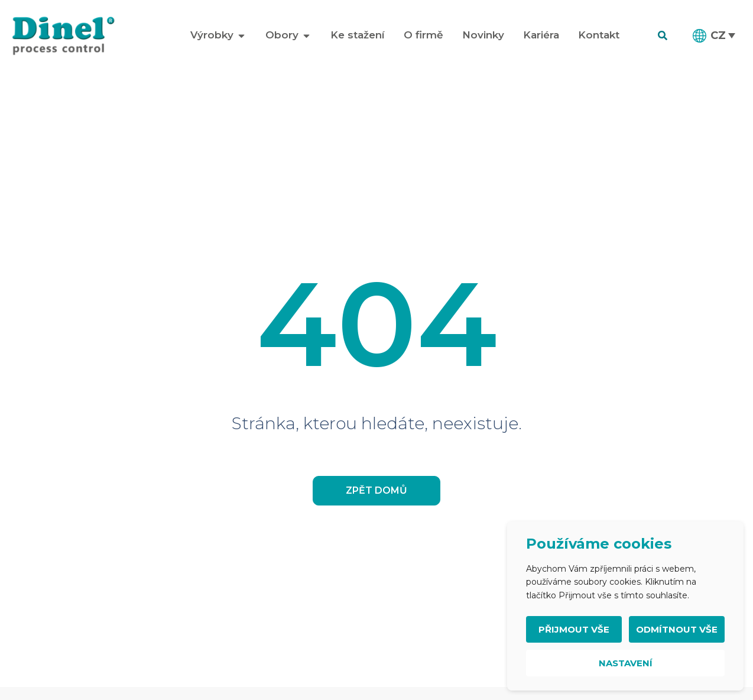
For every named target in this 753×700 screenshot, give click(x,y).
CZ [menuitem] (718, 35)
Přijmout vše (574, 629)
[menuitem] (715, 35)
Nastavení (626, 663)
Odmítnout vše (677, 629)
